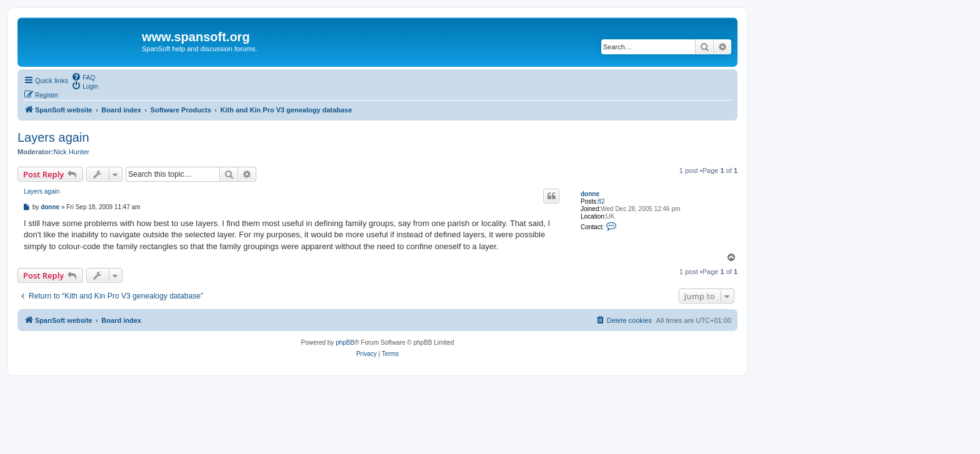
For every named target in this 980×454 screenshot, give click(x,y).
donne (590, 194)
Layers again (53, 137)
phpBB (345, 343)
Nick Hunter (71, 152)
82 (602, 201)
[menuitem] (83, 77)
